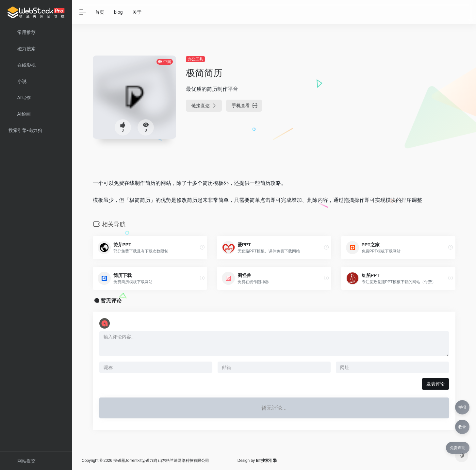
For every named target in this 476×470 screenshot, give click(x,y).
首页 (100, 12)
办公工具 (195, 59)
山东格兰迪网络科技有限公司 (184, 461)
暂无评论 (111, 301)
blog (118, 12)
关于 (137, 12)
